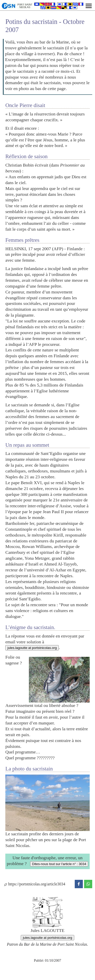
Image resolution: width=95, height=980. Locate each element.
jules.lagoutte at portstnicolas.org (32, 648)
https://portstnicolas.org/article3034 (35, 884)
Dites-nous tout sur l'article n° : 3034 (59, 864)
